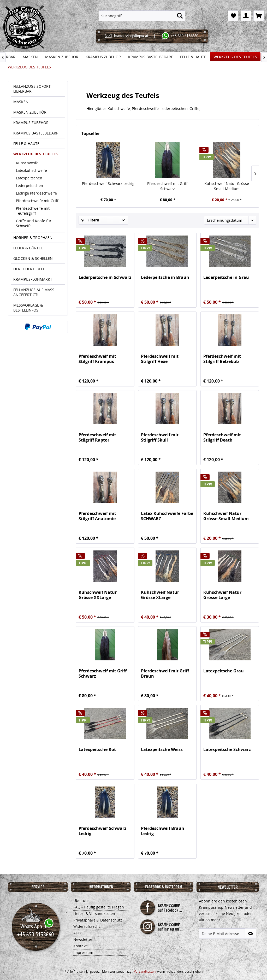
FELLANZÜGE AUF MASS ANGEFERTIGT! (34, 292)
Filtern (90, 220)
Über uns (81, 900)
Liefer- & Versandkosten (94, 914)
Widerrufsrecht (87, 926)
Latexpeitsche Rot (97, 750)
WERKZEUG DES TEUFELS (35, 154)
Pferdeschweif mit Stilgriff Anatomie (97, 516)
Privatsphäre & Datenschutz (98, 920)
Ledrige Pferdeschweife (36, 193)
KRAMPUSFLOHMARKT (33, 279)
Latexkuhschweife (31, 170)
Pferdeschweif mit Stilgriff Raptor (97, 437)
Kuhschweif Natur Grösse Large (222, 595)
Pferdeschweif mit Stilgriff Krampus (97, 359)
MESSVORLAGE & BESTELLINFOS (28, 308)
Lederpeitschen (29, 186)
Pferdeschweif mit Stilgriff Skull (160, 437)
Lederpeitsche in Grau (226, 277)
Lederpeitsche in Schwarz (105, 277)
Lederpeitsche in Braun (165, 277)
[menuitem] (142, 16)
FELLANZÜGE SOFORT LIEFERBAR (32, 89)
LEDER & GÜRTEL (28, 248)
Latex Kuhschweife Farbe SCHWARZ (167, 516)
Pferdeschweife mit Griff (37, 201)
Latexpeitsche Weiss (162, 750)
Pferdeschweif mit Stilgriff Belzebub (222, 359)
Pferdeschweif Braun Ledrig (163, 831)
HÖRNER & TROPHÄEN (33, 237)
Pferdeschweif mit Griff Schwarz (167, 186)
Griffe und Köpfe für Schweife (34, 223)
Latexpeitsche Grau (224, 671)
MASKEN (21, 102)
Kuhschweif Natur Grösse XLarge (160, 595)
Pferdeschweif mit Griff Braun (165, 673)
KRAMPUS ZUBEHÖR (31, 123)
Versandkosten (145, 972)
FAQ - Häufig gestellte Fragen (99, 907)
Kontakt (80, 946)
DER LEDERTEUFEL (29, 269)
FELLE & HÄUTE (26, 143)
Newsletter (83, 939)
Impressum (83, 952)
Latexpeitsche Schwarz (227, 750)
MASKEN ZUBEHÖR (30, 112)
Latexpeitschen (29, 178)
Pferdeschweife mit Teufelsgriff (33, 211)
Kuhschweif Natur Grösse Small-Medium (227, 186)
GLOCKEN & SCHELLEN (33, 258)
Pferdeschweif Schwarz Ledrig (108, 183)
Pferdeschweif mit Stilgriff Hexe (160, 359)
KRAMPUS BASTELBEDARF (36, 133)
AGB (77, 933)
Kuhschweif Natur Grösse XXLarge (98, 595)
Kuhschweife (27, 163)
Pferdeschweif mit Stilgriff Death (222, 437)
